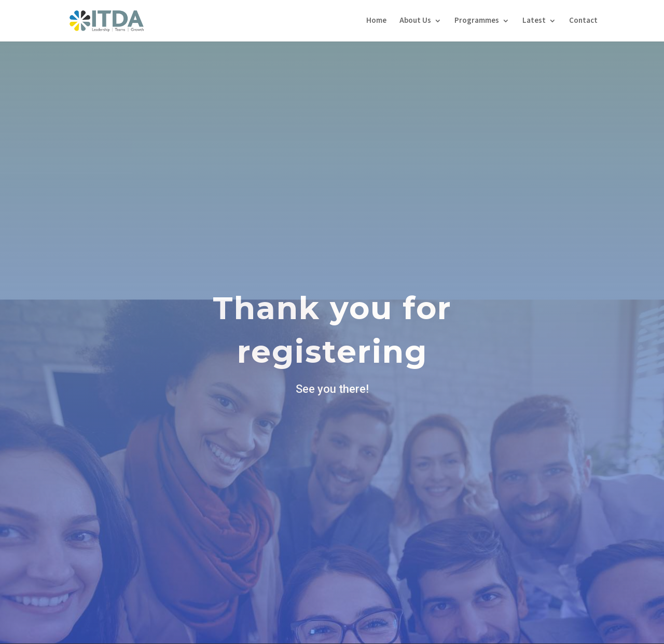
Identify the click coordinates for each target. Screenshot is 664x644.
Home (376, 21)
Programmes (477, 21)
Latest (534, 21)
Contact (583, 21)
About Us (415, 21)
